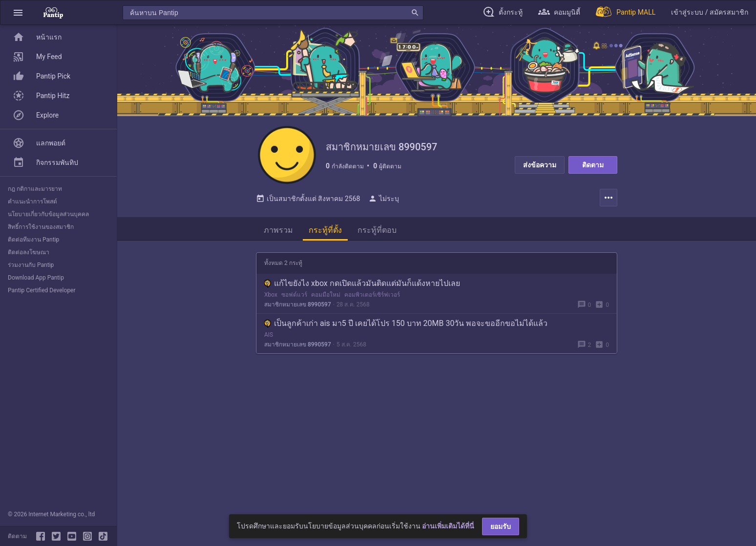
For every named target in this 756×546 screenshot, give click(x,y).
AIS (269, 335)
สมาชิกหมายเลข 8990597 (298, 305)
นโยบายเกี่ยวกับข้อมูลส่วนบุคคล (48, 214)
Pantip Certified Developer (42, 290)
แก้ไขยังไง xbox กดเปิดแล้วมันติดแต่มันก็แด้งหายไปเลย (362, 284)
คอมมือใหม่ (326, 295)
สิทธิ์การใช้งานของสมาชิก (41, 227)
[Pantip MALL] (626, 12)
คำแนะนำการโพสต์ (32, 202)
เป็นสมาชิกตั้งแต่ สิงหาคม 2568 (308, 199)
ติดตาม (593, 165)
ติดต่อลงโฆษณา (29, 252)
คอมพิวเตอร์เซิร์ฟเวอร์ (372, 295)
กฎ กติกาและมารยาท (35, 189)
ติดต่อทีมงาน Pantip (33, 240)
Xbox (271, 295)
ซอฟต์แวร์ (294, 295)
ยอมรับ (501, 526)
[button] (18, 12)
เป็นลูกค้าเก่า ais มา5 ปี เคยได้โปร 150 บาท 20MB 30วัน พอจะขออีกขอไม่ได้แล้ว (406, 324)
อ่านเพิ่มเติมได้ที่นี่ (448, 526)
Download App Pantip (36, 278)
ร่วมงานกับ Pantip (31, 265)
